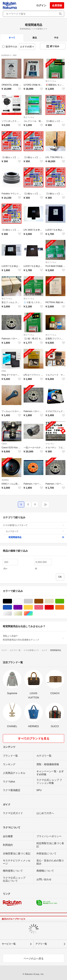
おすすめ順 (27, 47)
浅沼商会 (5, 480)
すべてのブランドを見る (34, 739)
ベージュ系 (54, 601)
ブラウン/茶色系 (43, 601)
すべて (12, 38)
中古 (56, 38)
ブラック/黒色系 (12, 601)
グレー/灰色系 (33, 601)
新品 (35, 38)
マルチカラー (33, 613)
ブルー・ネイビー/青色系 (12, 607)
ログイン (41, 5)
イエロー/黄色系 (33, 607)
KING (4, 371)
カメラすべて (35, 531)
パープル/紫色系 (22, 607)
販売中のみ (10, 47)
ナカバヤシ (50, 444)
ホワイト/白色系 (22, 601)
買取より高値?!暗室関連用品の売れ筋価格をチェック (33, 638)
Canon (4, 444)
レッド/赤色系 (54, 607)
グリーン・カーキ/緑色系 (64, 601)
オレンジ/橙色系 (64, 607)
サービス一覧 (9, 944)
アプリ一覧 (41, 944)
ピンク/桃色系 (43, 607)
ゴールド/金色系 (22, 613)
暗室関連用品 (36, 537)
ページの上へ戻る (34, 958)
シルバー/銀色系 (12, 613)
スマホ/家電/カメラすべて (33, 525)
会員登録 (57, 5)
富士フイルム (51, 81)
